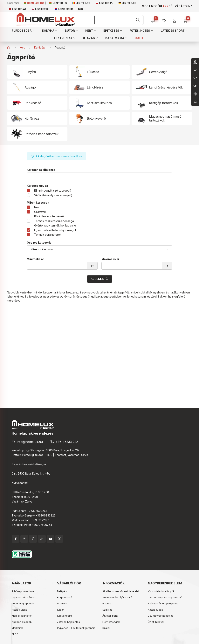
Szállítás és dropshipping (163, 603)
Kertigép (40, 47)
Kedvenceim (65, 616)
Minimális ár (35, 259)
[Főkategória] (9, 48)
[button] (23, 30)
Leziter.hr (64, 9)
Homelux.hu (34, 3)
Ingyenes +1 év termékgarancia (76, 628)
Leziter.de (127, 3)
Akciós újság (19, 610)
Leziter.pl (104, 3)
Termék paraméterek (48, 235)
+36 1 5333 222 (67, 442)
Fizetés (107, 603)
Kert (22, 47)
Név (37, 207)
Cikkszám (40, 212)
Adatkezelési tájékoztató (117, 597)
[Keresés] (138, 20)
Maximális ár (110, 259)
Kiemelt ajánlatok (22, 616)
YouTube (51, 539)
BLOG (15, 634)
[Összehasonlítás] (155, 20)
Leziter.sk (41, 9)
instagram (24, 539)
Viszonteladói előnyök (161, 591)
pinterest (33, 539)
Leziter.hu (58, 3)
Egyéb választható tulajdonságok (55, 230)
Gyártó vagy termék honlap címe (55, 225)
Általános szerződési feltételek (121, 591)
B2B (80, 9)
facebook (16, 539)
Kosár (61, 610)
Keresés (97, 279)
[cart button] (187, 20)
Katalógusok (155, 610)
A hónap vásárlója (23, 591)
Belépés (62, 591)
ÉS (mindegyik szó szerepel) (53, 191)
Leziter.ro (81, 3)
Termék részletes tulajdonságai (54, 221)
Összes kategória (39, 243)
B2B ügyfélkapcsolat (160, 616)
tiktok (42, 539)
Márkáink (17, 628)
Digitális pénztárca (23, 597)
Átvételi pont (110, 616)
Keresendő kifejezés (41, 170)
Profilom (62, 603)
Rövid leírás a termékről (49, 216)
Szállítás (107, 610)
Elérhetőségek (111, 622)
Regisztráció (65, 597)
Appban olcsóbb (22, 622)
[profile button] (165, 20)
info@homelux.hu (30, 442)
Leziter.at (18, 9)
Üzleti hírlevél (156, 622)
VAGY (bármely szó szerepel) (53, 195)
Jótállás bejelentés (69, 622)
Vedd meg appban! (23, 603)
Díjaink (106, 628)
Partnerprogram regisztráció (165, 597)
